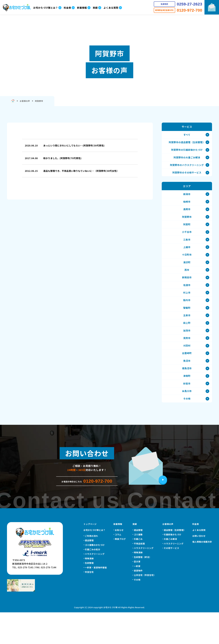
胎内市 (187, 319)
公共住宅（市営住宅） (145, 607)
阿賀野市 (187, 226)
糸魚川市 (187, 421)
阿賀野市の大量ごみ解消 (187, 161)
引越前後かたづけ (173, 566)
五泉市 (187, 336)
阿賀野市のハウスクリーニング (187, 169)
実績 (135, 556)
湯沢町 (187, 277)
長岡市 (187, 217)
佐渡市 (187, 302)
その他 (187, 430)
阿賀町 (187, 234)
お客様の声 (168, 556)
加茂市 (187, 353)
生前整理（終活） (143, 589)
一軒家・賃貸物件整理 (96, 599)
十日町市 (187, 268)
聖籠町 (187, 328)
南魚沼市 (187, 396)
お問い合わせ (199, 568)
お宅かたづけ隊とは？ (94, 562)
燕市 (187, 285)
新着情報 (118, 556)
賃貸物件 (138, 602)
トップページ (90, 556)
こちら (166, 43)
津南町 (187, 404)
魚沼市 (187, 387)
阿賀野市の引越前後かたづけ (187, 152)
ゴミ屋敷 (138, 566)
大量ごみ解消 (170, 571)
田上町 (187, 345)
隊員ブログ (120, 571)
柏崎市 (187, 209)
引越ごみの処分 (93, 581)
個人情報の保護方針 (202, 573)
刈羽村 (187, 370)
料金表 (196, 556)
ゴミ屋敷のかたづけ (95, 577)
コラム (118, 566)
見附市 (187, 362)
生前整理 (89, 595)
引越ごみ (138, 571)
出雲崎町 (187, 379)
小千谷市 (187, 243)
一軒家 (137, 598)
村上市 (187, 311)
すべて (187, 135)
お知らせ (119, 562)
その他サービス (171, 580)
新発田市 (187, 294)
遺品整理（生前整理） (175, 562)
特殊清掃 (89, 590)
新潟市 (187, 200)
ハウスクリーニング (95, 585)
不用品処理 (139, 575)
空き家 (137, 593)
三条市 (187, 251)
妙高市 (187, 413)
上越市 (187, 260)
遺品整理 (89, 572)
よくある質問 (199, 562)
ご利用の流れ (91, 568)
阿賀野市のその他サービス (187, 178)
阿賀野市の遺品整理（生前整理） (187, 144)
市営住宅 (89, 604)
